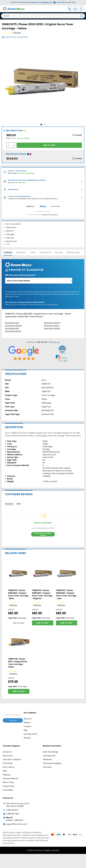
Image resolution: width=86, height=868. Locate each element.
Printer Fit (21, 253)
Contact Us (7, 752)
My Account (8, 756)
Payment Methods (10, 778)
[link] (62, 358)
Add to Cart (43, 623)
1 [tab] (41, 125)
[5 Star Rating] (24, 353)
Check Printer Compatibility (15, 37)
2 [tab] (45, 125)
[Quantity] (11, 145)
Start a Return (9, 767)
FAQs (5, 771)
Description (45, 253)
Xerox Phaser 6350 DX (13, 331)
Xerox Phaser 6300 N (52, 326)
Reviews (59, 253)
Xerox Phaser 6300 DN (13, 326)
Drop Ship (47, 767)
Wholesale (47, 759)
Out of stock (19, 623)
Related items (73, 253)
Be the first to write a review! (43, 534)
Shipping (6, 775)
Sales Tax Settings (51, 752)
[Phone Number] (70, 9)
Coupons (27, 726)
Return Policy (8, 782)
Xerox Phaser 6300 (12, 323)
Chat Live (55, 342)
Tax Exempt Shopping (52, 763)
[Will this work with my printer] (39, 281)
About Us (28, 719)
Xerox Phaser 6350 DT (52, 323)
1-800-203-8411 (12, 810)
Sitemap (27, 738)
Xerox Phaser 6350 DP (52, 328)
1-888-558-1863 (12, 814)
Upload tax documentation (50, 215)
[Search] (43, 16)
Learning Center (30, 734)
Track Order (8, 763)
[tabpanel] (43, 82)
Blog (25, 730)
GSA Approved (49, 756)
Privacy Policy (8, 786)
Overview (8, 253)
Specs (33, 253)
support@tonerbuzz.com (17, 824)
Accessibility (8, 790)
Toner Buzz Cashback (12, 759)
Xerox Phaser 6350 (12, 328)
